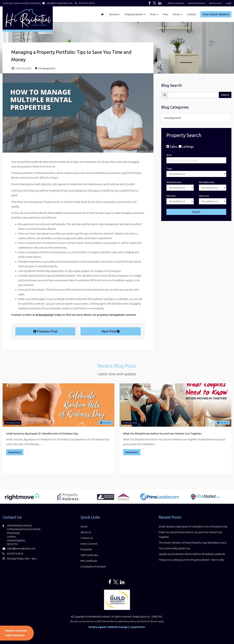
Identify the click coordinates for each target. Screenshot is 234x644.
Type (169, 168)
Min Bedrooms (174, 182)
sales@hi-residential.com (58, 3)
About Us (86, 532)
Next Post (111, 331)
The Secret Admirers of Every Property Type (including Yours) (193, 543)
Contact (192, 14)
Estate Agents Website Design (108, 627)
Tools (154, 14)
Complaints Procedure (93, 567)
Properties (86, 549)
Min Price (171, 196)
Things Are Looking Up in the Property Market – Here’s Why (191, 560)
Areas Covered (89, 544)
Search (225, 95)
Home (84, 527)
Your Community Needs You (174, 548)
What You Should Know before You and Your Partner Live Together (162, 434)
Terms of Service (149, 621)
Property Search (135, 14)
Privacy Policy (129, 621)
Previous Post (45, 331)
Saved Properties (197, 3)
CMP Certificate (89, 555)
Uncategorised (47, 68)
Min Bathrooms (207, 182)
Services (115, 14)
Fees (166, 14)
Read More (15, 452)
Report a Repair (176, 3)
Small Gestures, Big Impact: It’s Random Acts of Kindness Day (42, 434)
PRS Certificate (89, 561)
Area (169, 155)
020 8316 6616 (84, 3)
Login (228, 3)
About (178, 14)
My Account (216, 3)
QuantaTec (138, 627)
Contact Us (87, 538)
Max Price (204, 196)
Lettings (188, 146)
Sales (174, 146)
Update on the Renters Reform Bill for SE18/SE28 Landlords (192, 554)
